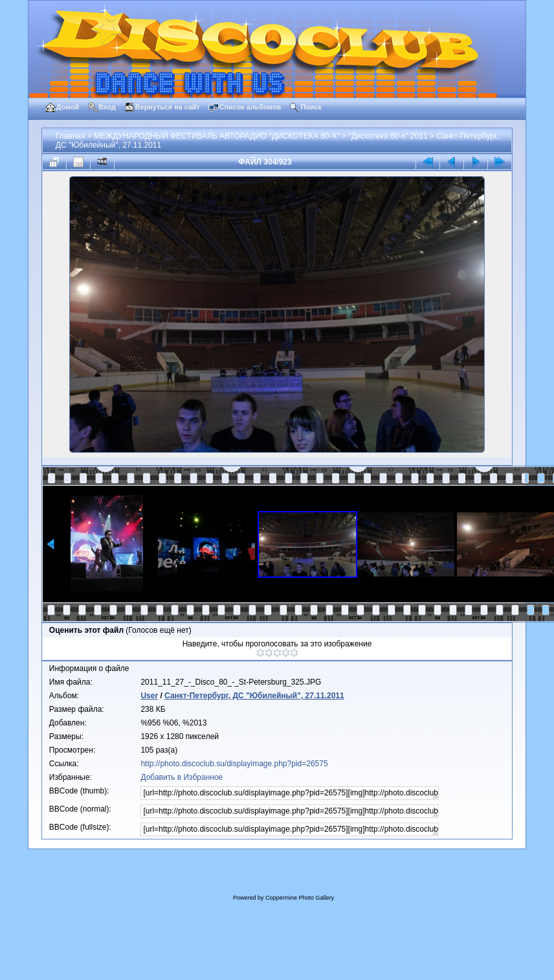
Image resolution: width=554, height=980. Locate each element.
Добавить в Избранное (182, 777)
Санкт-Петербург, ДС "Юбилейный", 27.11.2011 (254, 696)
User (149, 696)
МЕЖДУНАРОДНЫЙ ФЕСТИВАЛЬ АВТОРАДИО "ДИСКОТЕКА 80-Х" (217, 136)
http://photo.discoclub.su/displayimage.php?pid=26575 (234, 764)
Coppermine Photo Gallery (300, 898)
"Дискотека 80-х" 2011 (388, 136)
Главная (71, 136)
